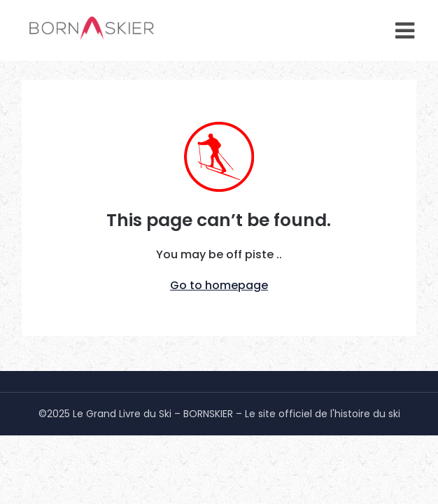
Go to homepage (219, 285)
